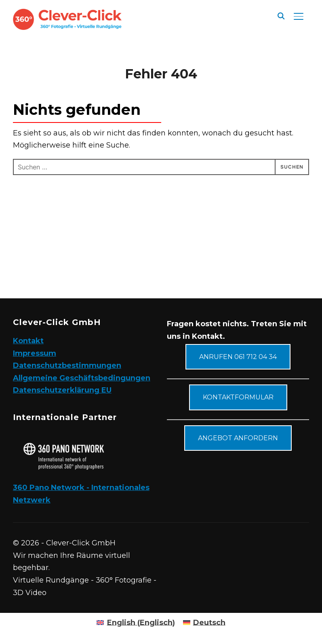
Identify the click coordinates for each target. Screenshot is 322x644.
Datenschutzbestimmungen (67, 365)
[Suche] (281, 15)
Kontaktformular (238, 397)
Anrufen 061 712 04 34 (238, 357)
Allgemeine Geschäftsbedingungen (82, 378)
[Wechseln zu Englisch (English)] (136, 623)
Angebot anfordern (238, 438)
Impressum (35, 353)
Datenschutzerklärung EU (62, 390)
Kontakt (28, 341)
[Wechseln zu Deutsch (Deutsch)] (204, 623)
